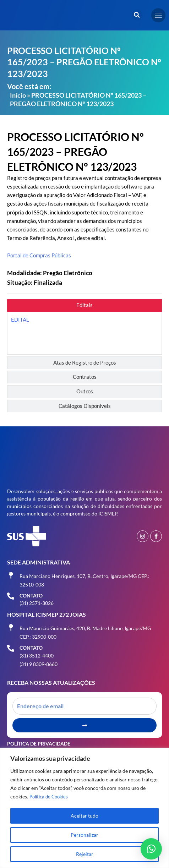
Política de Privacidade (39, 744)
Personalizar (84, 835)
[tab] (84, 305)
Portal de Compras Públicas (39, 255)
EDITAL (20, 320)
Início (18, 95)
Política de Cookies (51, 796)
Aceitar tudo (84, 816)
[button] (137, 15)
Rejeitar (85, 854)
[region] (84, 808)
